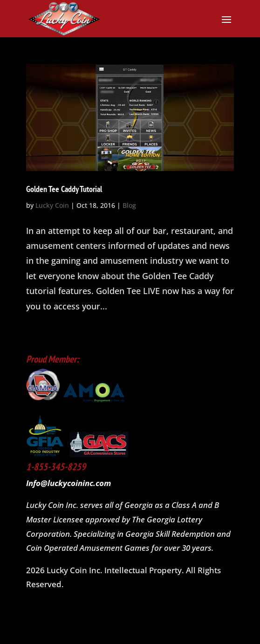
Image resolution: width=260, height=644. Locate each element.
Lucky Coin (52, 205)
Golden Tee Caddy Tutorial (64, 189)
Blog (129, 205)
